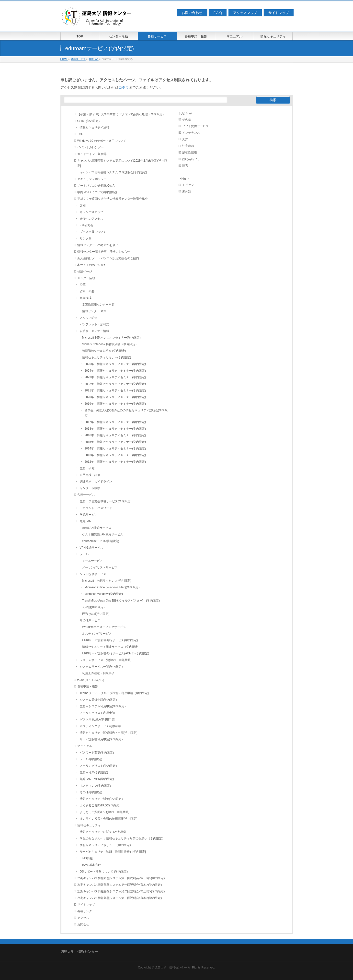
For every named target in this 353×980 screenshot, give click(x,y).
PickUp (184, 179)
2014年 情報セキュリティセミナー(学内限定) (115, 449)
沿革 (83, 285)
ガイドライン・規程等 (92, 154)
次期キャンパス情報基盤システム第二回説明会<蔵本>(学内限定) (120, 898)
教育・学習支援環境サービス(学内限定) (106, 501)
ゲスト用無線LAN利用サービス (103, 534)
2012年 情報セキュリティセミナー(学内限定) (115, 462)
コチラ (124, 87)
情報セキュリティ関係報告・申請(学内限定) (109, 733)
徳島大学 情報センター (171, 968)
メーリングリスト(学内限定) (98, 766)
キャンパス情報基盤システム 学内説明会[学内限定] (113, 172)
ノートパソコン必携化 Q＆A (96, 186)
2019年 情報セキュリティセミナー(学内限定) (115, 404)
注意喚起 (188, 146)
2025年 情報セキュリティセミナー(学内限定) (115, 364)
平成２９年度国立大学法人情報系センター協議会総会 (113, 199)
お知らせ (185, 114)
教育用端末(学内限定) (94, 772)
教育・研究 (87, 468)
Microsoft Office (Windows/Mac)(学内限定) (112, 587)
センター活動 (86, 278)
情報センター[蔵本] (95, 311)
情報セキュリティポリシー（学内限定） (106, 845)
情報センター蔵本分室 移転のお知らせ (104, 252)
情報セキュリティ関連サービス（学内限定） (112, 647)
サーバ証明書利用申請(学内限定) (101, 739)
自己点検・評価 (90, 475)
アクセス (83, 918)
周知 (185, 139)
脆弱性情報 (190, 153)
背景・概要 (87, 291)
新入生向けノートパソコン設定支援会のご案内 (108, 258)
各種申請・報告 (88, 686)
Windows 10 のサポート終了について (102, 141)
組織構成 (86, 298)
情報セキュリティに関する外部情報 (103, 832)
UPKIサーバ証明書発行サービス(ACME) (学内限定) (116, 653)
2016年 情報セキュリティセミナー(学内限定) (115, 435)
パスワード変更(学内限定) (97, 753)
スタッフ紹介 (89, 318)
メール (84, 554)
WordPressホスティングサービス (104, 627)
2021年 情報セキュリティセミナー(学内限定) (115, 390)
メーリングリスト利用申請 (97, 713)
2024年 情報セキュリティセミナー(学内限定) (115, 371)
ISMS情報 (86, 858)
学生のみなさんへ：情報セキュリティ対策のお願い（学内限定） (122, 838)
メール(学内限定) (91, 759)
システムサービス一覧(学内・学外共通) (106, 660)
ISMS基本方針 (92, 865)
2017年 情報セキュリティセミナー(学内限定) (115, 422)
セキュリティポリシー (92, 179)
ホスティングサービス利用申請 (100, 726)
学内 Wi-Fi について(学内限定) (97, 192)
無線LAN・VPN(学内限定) (97, 779)
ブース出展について (93, 232)
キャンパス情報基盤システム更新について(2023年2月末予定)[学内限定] (122, 163)
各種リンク (85, 911)
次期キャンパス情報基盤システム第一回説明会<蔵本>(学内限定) (120, 885)
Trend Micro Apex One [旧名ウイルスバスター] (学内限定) (121, 601)
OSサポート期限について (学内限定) (104, 872)
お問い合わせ (192, 13)
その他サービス (90, 620)
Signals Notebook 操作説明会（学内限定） (110, 344)
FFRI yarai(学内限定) (96, 614)
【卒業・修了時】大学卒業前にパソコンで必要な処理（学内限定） (121, 114)
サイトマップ (279, 13)
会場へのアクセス (91, 219)
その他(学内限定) (93, 607)
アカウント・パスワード (96, 508)
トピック (188, 185)
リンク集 (86, 238)
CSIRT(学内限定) (89, 121)
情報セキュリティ (89, 825)
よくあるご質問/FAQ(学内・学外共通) (105, 812)
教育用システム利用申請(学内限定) (103, 706)
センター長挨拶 (90, 488)
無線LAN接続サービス (97, 528)
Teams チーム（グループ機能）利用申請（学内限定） (115, 693)
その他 (187, 119)
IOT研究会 (87, 225)
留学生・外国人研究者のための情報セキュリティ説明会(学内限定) (126, 413)
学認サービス (89, 515)
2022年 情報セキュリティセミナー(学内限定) (115, 384)
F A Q (218, 13)
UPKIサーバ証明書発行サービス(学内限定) (110, 640)
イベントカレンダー (91, 147)
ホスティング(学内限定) (95, 786)
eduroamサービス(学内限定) (101, 541)
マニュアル (85, 746)
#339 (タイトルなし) (91, 680)
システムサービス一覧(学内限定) (101, 667)
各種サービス (86, 495)
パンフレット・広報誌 (94, 324)
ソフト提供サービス (93, 574)
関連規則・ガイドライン (96, 482)
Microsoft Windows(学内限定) (104, 594)
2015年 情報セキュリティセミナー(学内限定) (115, 442)
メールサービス (92, 561)
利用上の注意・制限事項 (98, 673)
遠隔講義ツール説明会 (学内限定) (104, 351)
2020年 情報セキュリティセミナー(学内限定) (115, 397)
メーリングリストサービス (100, 567)
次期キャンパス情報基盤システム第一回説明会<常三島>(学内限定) (121, 878)
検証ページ (85, 272)
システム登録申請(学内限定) (98, 700)
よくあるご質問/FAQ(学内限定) (100, 805)
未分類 (187, 191)
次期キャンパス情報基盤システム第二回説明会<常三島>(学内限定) (121, 891)
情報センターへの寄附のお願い (98, 245)
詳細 (83, 205)
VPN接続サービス (92, 548)
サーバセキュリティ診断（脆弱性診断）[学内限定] (113, 852)
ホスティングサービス (97, 634)
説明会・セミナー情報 (94, 331)
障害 (185, 166)
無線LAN (85, 521)
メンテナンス (191, 133)
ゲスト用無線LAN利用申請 (97, 720)
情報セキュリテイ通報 (94, 128)
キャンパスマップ (91, 212)
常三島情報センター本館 (98, 305)
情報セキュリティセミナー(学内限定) (107, 357)
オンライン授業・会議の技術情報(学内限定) (109, 819)
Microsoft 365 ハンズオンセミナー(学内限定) (111, 338)
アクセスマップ (245, 13)
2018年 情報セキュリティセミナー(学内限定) (115, 429)
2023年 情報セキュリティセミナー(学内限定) (115, 377)
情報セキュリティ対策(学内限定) (101, 799)
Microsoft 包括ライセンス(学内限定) (107, 581)
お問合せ (83, 924)
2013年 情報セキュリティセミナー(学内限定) (115, 455)
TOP (80, 134)
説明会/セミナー (193, 159)
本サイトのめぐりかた (92, 265)
